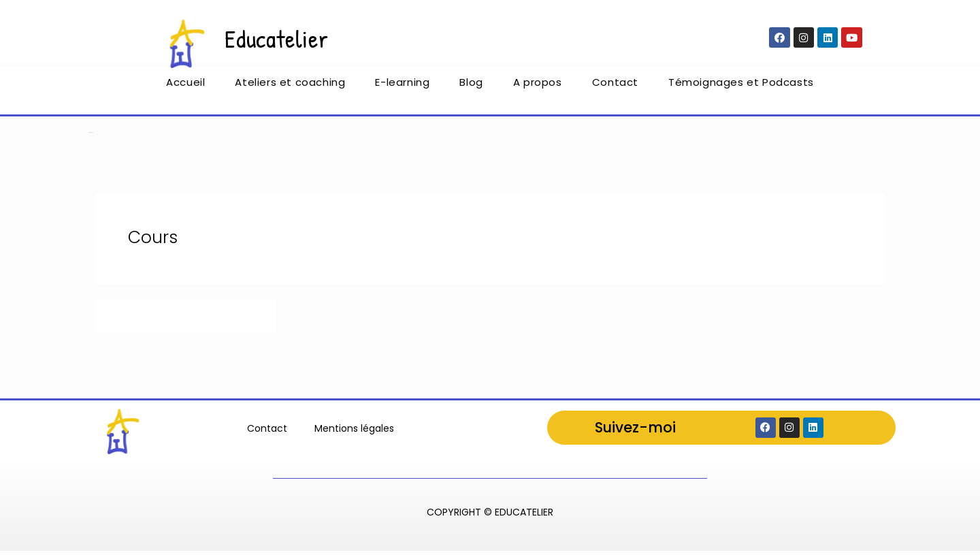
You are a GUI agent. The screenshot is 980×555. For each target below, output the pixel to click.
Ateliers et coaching (290, 86)
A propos (538, 86)
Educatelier (281, 38)
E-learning (402, 86)
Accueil (185, 86)
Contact (615, 86)
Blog (471, 86)
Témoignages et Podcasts (741, 86)
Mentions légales (354, 431)
